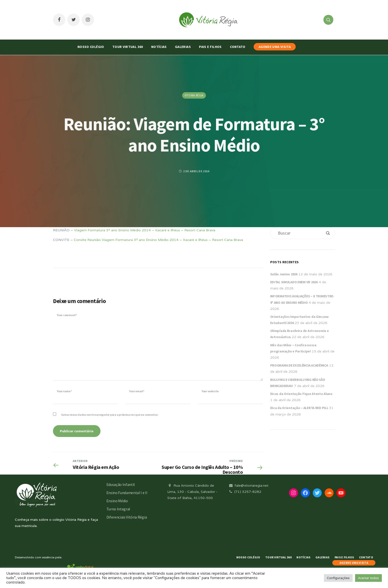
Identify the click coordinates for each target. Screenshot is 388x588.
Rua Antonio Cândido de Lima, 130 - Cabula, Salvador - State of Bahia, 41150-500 (192, 492)
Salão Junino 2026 (284, 274)
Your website (210, 391)
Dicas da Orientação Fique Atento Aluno (301, 394)
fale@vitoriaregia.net (248, 485)
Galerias (183, 47)
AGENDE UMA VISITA (275, 47)
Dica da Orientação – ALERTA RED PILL (299, 408)
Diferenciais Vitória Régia (127, 517)
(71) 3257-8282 (245, 492)
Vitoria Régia (194, 95)
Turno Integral (118, 509)
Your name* (64, 391)
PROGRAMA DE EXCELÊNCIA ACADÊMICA (299, 365)
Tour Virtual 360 (128, 47)
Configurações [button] (338, 578)
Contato (238, 47)
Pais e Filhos (210, 47)
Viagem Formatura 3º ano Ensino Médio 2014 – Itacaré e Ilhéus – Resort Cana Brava (145, 230)
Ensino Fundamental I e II (127, 493)
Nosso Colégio (91, 47)
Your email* (137, 391)
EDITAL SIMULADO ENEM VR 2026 (294, 282)
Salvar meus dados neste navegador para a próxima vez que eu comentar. (110, 415)
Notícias (159, 47)
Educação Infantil (121, 484)
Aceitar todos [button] (368, 578)
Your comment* (67, 315)
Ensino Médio (117, 501)
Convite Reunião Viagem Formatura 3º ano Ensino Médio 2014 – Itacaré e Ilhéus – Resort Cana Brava (158, 240)
